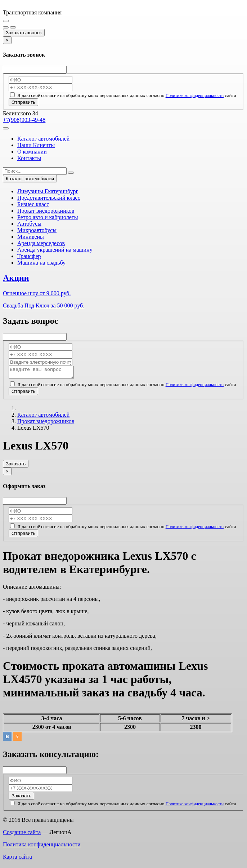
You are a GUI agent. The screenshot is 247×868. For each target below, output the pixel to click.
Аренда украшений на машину (55, 250)
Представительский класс (49, 198)
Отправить (23, 102)
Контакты (29, 158)
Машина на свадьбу (41, 263)
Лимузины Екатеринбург (48, 191)
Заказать (16, 466)
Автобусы (29, 224)
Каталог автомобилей (43, 139)
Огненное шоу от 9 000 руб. (37, 293)
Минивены (31, 237)
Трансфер (29, 256)
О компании (32, 152)
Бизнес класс (33, 204)
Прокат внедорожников (46, 211)
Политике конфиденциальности (195, 96)
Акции (16, 278)
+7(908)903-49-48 (24, 120)
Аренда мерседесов (41, 243)
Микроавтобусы (37, 230)
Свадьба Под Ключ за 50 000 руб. (44, 305)
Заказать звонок (24, 33)
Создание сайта (22, 834)
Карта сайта (17, 859)
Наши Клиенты (36, 145)
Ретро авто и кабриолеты (48, 217)
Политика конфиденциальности (42, 847)
